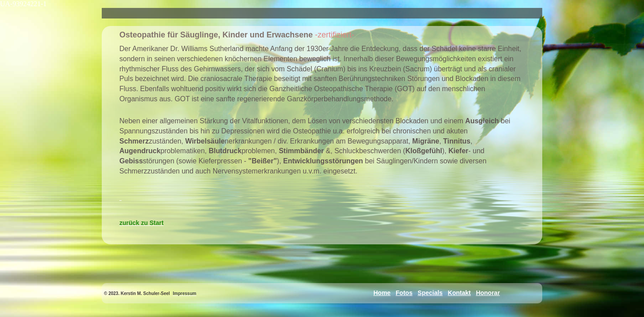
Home (382, 293)
